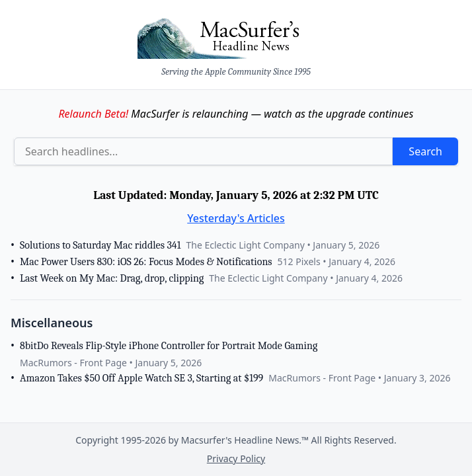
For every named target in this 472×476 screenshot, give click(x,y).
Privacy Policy (236, 458)
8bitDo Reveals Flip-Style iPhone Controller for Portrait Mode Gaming (169, 346)
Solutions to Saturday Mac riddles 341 (100, 245)
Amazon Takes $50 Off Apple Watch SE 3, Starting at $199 (141, 378)
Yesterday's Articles (236, 218)
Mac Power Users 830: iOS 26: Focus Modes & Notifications (146, 262)
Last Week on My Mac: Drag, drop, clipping (112, 278)
